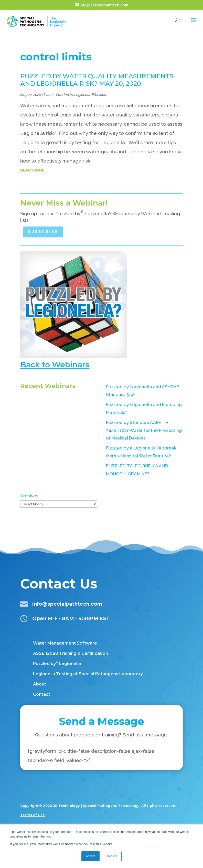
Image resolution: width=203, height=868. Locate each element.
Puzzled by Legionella (57, 664)
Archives (29, 496)
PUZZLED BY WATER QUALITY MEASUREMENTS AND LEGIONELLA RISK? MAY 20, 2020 (97, 80)
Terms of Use (33, 815)
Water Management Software (65, 643)
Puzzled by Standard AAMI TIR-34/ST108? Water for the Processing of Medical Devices (144, 430)
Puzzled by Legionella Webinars (82, 95)
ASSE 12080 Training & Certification (71, 653)
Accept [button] (90, 856)
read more (32, 170)
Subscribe (45, 232)
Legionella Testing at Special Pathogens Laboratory (88, 674)
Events (49, 95)
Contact (42, 694)
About (40, 684)
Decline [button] (112, 856)
